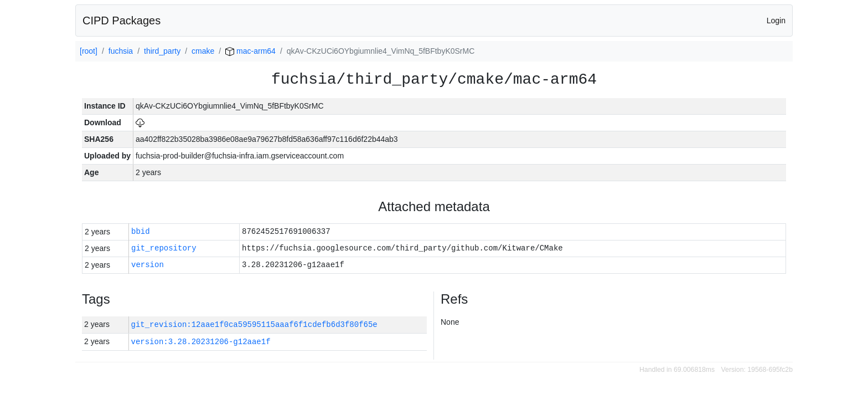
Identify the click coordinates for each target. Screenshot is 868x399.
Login (776, 21)
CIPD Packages (122, 21)
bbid (141, 232)
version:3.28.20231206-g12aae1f (201, 342)
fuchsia (121, 51)
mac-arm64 (250, 51)
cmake (203, 51)
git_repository (164, 249)
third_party (162, 51)
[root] (89, 51)
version (148, 265)
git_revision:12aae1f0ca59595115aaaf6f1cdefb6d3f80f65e (254, 324)
